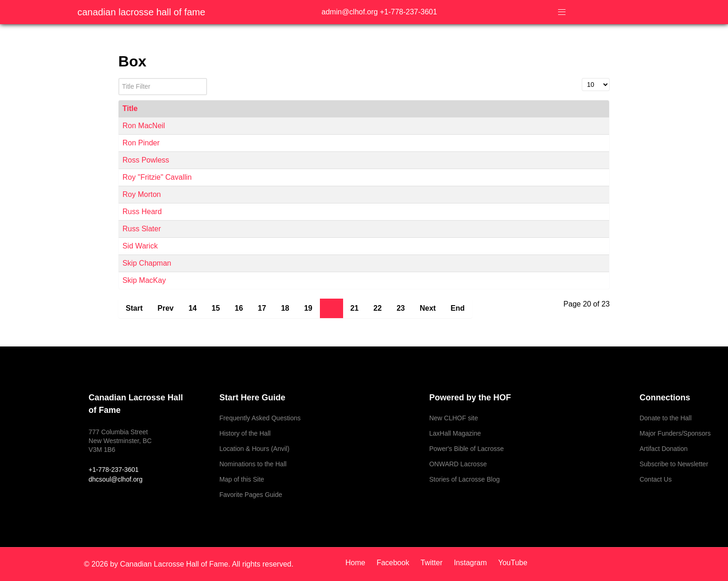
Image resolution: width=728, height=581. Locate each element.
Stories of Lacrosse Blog (464, 479)
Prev (166, 308)
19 (308, 308)
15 (216, 308)
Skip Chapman (147, 263)
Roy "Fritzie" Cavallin (157, 177)
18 (285, 308)
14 (193, 308)
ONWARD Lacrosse (458, 464)
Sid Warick (140, 246)
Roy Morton (142, 194)
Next (428, 308)
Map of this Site (242, 479)
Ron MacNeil (144, 126)
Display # (582, 78)
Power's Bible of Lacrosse (466, 449)
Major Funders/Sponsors (675, 433)
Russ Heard (142, 212)
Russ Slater (142, 229)
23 (401, 308)
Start (134, 308)
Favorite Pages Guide (250, 495)
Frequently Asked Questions (260, 418)
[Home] (359, 563)
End (458, 308)
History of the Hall (245, 433)
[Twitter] (433, 563)
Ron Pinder (141, 143)
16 (239, 308)
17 (262, 308)
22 (377, 308)
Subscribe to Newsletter (674, 464)
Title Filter (119, 78)
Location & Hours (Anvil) (254, 449)
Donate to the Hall (665, 418)
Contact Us (655, 479)
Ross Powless (146, 160)
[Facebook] (394, 563)
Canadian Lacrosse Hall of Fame (141, 12)
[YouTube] (510, 563)
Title (130, 108)
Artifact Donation (663, 449)
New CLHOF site (453, 418)
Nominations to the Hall (253, 464)
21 (355, 308)
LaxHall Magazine (455, 433)
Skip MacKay (144, 280)
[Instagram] (471, 563)
